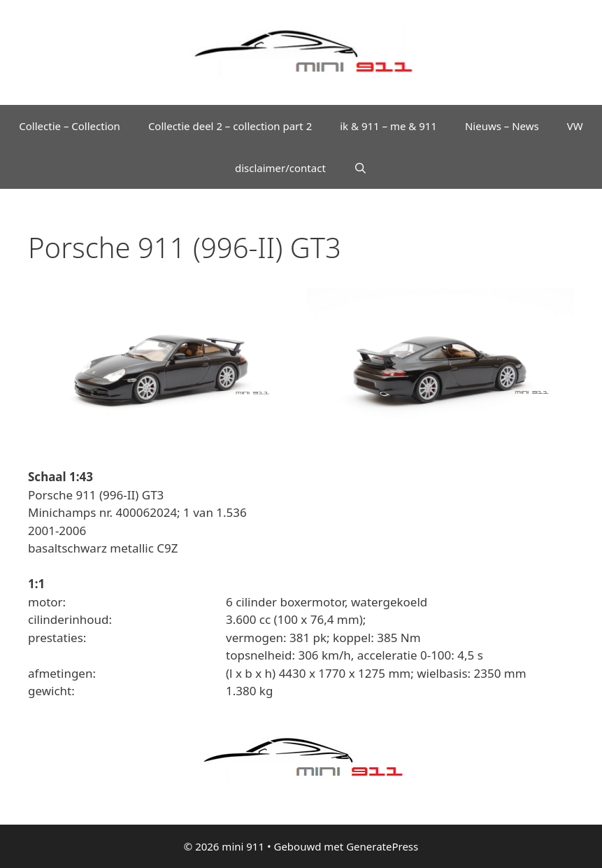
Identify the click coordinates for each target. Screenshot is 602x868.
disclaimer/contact (280, 168)
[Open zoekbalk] (360, 168)
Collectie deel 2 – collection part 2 (230, 126)
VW (575, 126)
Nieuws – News (502, 126)
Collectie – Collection (70, 126)
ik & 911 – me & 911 (388, 126)
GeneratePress (382, 846)
